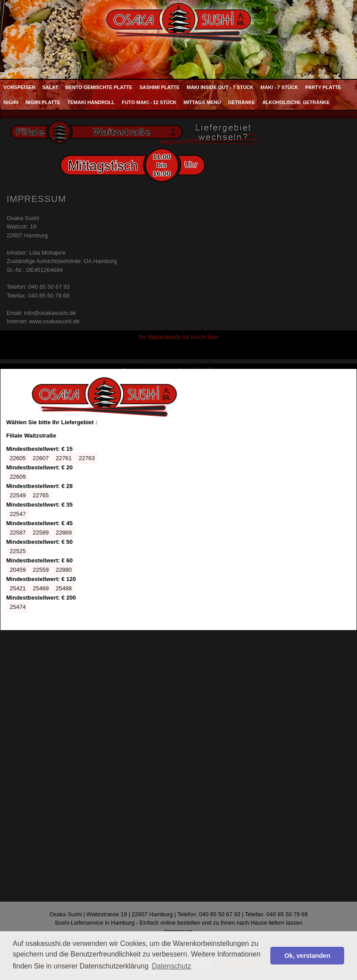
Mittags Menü (202, 102)
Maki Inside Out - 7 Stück (220, 87)
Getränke (242, 102)
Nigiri (11, 102)
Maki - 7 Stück (279, 87)
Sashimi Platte (159, 87)
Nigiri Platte (43, 102)
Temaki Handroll (91, 102)
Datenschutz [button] (171, 966)
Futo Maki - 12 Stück (149, 102)
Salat (50, 87)
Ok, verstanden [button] (307, 956)
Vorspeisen (19, 87)
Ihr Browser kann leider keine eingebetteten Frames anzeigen (104, 500)
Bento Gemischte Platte (99, 87)
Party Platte (323, 87)
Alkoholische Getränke (296, 102)
